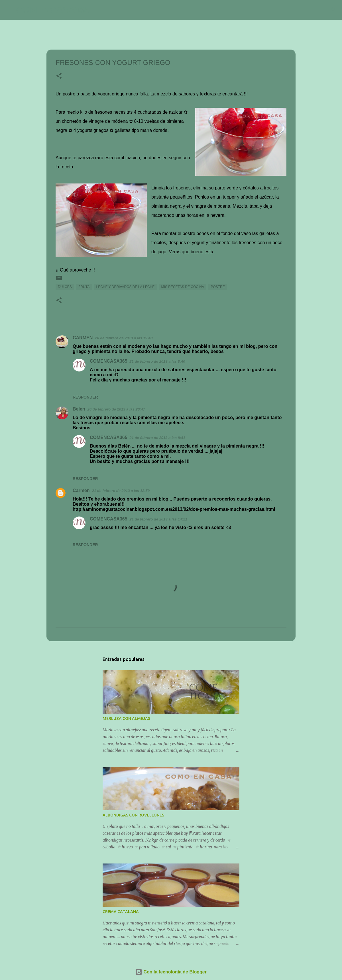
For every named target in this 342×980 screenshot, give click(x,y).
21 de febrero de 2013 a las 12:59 (121, 491)
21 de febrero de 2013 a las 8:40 (157, 361)
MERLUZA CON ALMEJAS (126, 718)
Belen (79, 409)
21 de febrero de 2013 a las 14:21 (158, 519)
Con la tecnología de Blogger (171, 972)
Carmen (81, 490)
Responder (85, 397)
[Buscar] (98, 10)
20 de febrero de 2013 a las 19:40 (124, 338)
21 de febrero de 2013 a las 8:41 (157, 438)
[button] (59, 76)
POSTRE (218, 287)
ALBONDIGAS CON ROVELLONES (133, 815)
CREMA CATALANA (121, 912)
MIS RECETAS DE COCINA (183, 287)
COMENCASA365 (53, 10)
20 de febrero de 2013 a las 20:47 (116, 409)
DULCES (65, 287)
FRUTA (84, 287)
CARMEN (83, 338)
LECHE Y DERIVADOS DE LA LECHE (125, 287)
